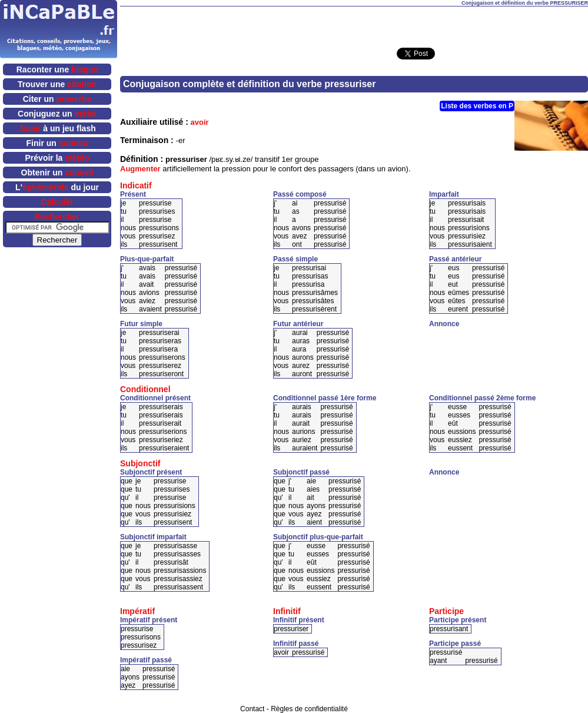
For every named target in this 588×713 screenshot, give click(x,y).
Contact (252, 709)
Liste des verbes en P (477, 106)
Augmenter (140, 169)
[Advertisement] (498, 346)
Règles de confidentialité (309, 709)
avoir (200, 122)
